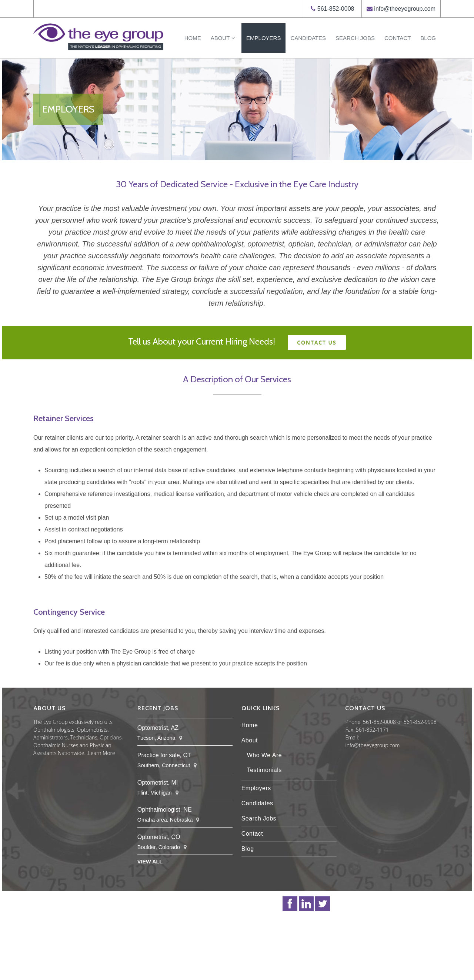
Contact (398, 38)
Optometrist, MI (158, 783)
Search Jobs (355, 38)
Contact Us (317, 343)
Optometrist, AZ (158, 728)
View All (150, 862)
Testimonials (264, 770)
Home (193, 38)
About (224, 38)
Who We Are (265, 755)
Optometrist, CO (159, 837)
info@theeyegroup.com (405, 9)
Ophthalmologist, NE (165, 810)
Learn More (102, 753)
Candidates (308, 38)
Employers (263, 38)
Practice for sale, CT (164, 755)
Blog (428, 38)
